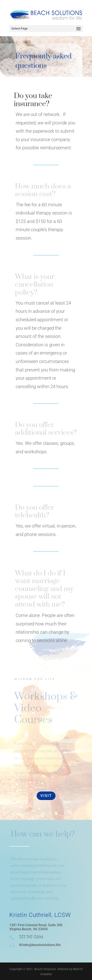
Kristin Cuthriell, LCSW (40, 915)
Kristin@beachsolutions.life (40, 945)
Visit (46, 796)
